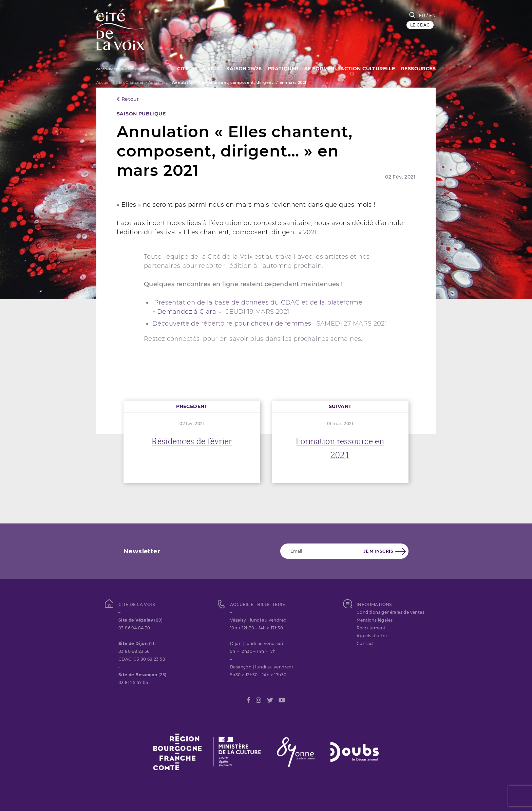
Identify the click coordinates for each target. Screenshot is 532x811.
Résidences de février (192, 441)
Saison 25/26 (242, 68)
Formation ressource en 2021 (340, 448)
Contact (365, 643)
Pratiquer (281, 68)
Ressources (418, 68)
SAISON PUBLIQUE (141, 114)
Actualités (158, 82)
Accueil (104, 82)
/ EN (431, 15)
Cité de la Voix (196, 68)
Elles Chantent (130, 82)
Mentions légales (375, 620)
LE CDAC (420, 25)
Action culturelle (367, 68)
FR (422, 15)
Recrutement (371, 628)
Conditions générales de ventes (391, 612)
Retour (128, 99)
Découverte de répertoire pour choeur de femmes (233, 324)
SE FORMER (318, 68)
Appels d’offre (372, 636)
